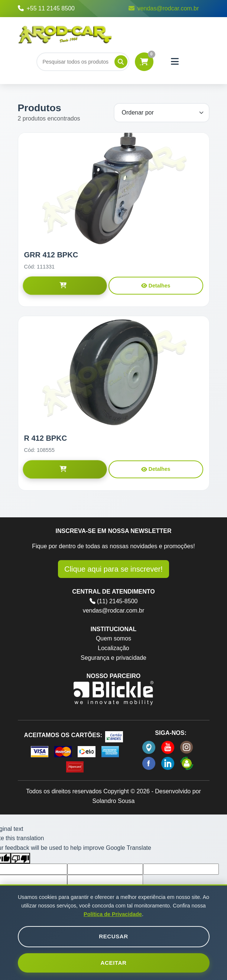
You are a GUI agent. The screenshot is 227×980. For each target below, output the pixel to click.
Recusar (113, 936)
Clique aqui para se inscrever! (113, 569)
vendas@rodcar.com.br (164, 8)
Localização (113, 648)
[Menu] (175, 62)
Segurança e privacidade (113, 658)
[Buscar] (83, 62)
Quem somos (113, 638)
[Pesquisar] (121, 62)
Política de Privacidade (113, 914)
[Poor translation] (20, 858)
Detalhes (156, 286)
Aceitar (114, 963)
